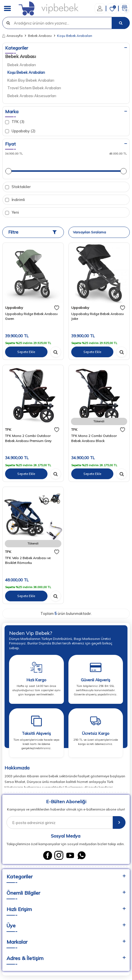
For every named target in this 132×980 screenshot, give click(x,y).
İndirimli (15, 200)
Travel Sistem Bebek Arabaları (34, 88)
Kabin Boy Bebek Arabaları (31, 80)
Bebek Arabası (40, 36)
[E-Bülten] (119, 822)
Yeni (12, 212)
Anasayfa (12, 36)
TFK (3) (15, 122)
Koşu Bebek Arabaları (26, 72)
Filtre (32, 232)
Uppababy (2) (20, 131)
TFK (8, 429)
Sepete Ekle (26, 352)
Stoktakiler (18, 187)
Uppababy (14, 308)
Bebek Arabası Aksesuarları (32, 96)
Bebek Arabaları (22, 65)
